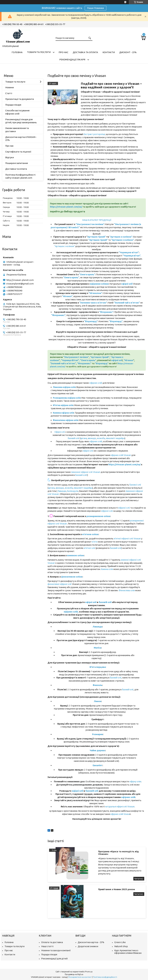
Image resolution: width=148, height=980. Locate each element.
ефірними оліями (99, 284)
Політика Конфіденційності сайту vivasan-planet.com (20, 176)
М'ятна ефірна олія (63, 405)
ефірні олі (117, 360)
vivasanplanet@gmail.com (20, 284)
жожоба (101, 438)
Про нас (63, 52)
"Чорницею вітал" (129, 252)
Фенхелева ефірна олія (65, 420)
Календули (73, 491)
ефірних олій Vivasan (121, 455)
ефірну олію (135, 782)
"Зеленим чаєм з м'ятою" (93, 303)
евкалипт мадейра (115, 438)
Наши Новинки (96, 8)
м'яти (95, 542)
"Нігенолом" (95, 293)
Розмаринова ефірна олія (67, 398)
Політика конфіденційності (105, 977)
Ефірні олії (60, 432)
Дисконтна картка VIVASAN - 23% (21, 139)
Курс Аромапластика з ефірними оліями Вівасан (128, 952)
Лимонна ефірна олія (64, 387)
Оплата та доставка (52, 942)
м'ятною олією (90, 534)
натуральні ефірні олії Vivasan (120, 807)
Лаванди (62, 491)
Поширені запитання (17, 163)
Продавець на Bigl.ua (74, 974)
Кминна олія (107, 569)
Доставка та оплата (85, 52)
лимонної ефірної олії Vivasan (86, 472)
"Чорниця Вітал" (70, 360)
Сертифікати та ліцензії (18, 152)
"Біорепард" (91, 321)
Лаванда (97, 627)
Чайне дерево (97, 750)
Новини (10, 87)
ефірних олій (96, 383)
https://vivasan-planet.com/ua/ (66, 207)
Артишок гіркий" (97, 237)
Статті (9, 93)
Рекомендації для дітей (54, 959)
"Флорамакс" (106, 312)
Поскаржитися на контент (80, 977)
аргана (84, 438)
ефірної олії (124, 508)
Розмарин (97, 734)
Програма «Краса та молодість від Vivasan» (118, 853)
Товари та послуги (39, 52)
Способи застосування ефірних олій (17, 112)
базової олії (135, 485)
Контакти (109, 52)
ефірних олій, (71, 612)
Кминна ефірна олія (63, 413)
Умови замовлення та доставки (17, 130)
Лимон (98, 701)
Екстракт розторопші (94, 134)
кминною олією (76, 555)
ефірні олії (88, 451)
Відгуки (10, 157)
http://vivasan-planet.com (20, 280)
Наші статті (47, 946)
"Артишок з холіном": (121, 237)
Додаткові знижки (88, 946)
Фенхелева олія (127, 590)
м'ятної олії (89, 548)
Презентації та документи (20, 99)
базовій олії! (81, 475)
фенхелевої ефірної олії (60, 584)
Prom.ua (89, 972)
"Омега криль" (87, 274)
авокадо (92, 438)
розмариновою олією (98, 516)
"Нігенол (128, 360)
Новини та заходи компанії (56, 950)
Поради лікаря (13, 105)
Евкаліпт (98, 765)
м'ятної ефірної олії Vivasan (127, 539)
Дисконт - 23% (128, 52)
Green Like (120, 942)
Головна (17, 52)
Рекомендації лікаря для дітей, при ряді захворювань (21, 121)
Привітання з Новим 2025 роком (117, 889)
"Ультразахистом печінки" (90, 224)
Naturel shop (121, 946)
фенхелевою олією (72, 577)
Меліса (97, 648)
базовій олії (74, 438)
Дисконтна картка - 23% (91, 942)
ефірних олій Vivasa (120, 814)
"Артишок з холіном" (65, 246)
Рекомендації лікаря (72, 59)
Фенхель (97, 685)
